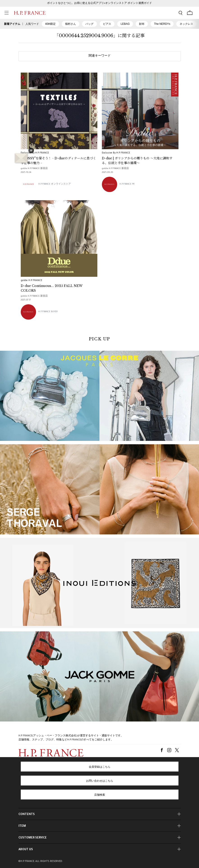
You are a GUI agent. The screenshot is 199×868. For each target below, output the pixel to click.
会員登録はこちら (100, 767)
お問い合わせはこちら (100, 781)
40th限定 (50, 24)
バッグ (89, 24)
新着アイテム (12, 24)
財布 (142, 24)
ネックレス (186, 24)
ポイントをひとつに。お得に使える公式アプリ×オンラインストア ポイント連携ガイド (99, 3)
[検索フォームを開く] (181, 13)
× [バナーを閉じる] (31, 151)
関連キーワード (100, 56)
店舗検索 (100, 795)
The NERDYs (162, 24)
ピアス (107, 24)
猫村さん (71, 24)
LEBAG (125, 24)
